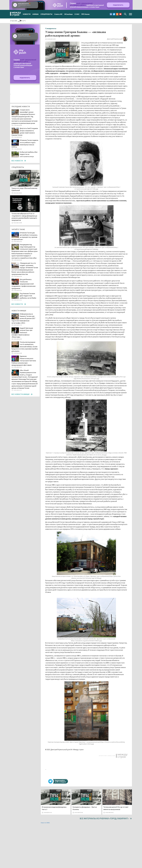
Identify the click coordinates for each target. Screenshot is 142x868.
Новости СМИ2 (45, 823)
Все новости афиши (20, 394)
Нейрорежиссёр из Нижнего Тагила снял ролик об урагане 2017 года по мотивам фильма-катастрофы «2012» (23, 318)
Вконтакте (111, 14)
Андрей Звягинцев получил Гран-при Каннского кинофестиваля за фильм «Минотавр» (22, 332)
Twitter (114, 14)
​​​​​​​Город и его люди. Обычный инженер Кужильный (24, 189)
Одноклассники (117, 14)
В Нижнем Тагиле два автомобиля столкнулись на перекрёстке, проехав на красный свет (25, 236)
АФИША (35, 14)
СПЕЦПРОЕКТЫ (46, 14)
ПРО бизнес (86, 14)
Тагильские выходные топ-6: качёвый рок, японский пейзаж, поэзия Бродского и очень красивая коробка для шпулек (25, 346)
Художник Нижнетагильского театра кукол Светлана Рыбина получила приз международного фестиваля (24, 361)
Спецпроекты (51, 28)
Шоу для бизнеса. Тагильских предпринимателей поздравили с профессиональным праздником (23, 284)
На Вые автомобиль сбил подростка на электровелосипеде (29, 154)
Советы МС (58, 14)
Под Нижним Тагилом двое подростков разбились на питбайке (28, 296)
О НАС (77, 14)
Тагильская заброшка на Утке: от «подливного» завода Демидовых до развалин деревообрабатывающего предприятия (24, 217)
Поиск (125, 14)
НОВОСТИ (27, 14)
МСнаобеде (68, 14)
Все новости (17, 161)
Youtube (120, 14)
